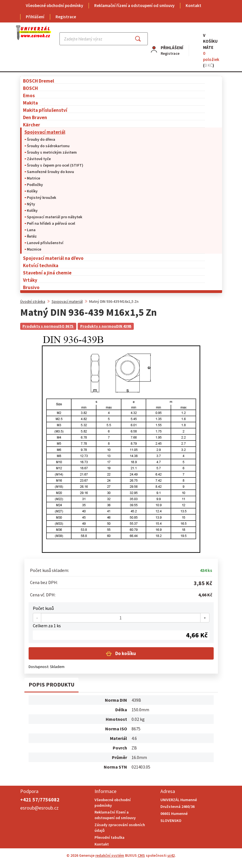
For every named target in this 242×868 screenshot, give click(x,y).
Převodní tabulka (110, 837)
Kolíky (32, 191)
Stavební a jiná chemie (47, 273)
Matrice (34, 178)
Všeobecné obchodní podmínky (54, 5)
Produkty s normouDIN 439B (106, 326)
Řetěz (32, 236)
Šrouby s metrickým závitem (52, 152)
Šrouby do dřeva (41, 139)
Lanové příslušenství (45, 243)
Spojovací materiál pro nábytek (55, 217)
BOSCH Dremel (39, 81)
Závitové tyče (39, 159)
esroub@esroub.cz (39, 808)
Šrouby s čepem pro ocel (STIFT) (55, 165)
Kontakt (193, 5)
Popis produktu (51, 684)
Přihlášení (35, 17)
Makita (30, 103)
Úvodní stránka (33, 301)
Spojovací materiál (45, 132)
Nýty (31, 204)
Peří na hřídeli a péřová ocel (51, 223)
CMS (141, 855)
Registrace (66, 17)
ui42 (171, 855)
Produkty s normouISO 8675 (48, 326)
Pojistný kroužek (42, 197)
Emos (29, 95)
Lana (31, 230)
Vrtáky (30, 280)
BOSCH (30, 88)
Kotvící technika (41, 265)
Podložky (35, 185)
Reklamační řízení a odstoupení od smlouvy (134, 5)
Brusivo (31, 287)
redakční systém (110, 855)
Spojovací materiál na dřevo (53, 258)
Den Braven (35, 117)
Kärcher (32, 125)
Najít (142, 39)
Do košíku (125, 653)
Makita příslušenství (45, 110)
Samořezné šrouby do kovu (50, 172)
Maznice (34, 249)
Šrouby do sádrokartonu (48, 146)
